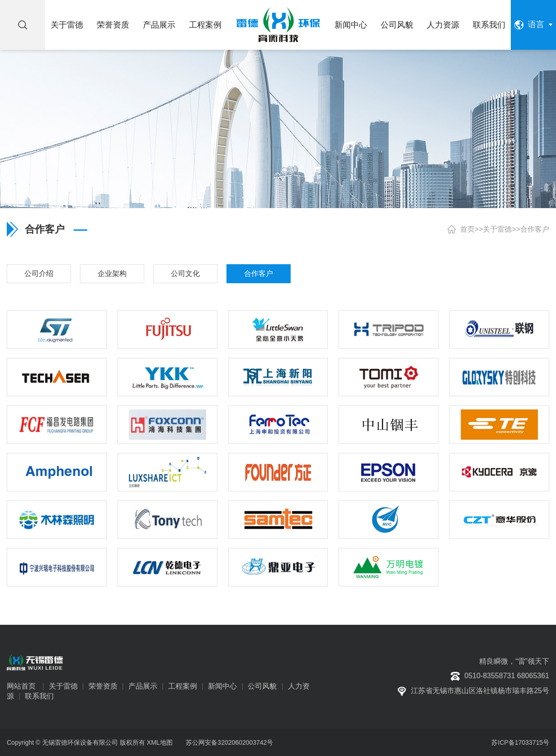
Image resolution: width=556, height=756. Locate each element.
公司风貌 (397, 25)
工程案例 (205, 25)
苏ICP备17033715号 (520, 742)
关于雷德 (67, 25)
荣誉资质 (113, 25)
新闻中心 (351, 25)
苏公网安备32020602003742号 (229, 742)
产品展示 (159, 25)
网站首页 (21, 686)
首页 (467, 229)
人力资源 (443, 25)
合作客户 (535, 229)
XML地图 (160, 742)
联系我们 (489, 25)
